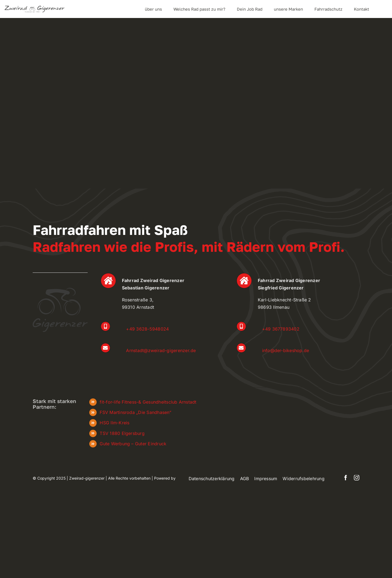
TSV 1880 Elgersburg (122, 433)
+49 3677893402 (281, 329)
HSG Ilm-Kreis (114, 423)
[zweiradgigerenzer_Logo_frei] (35, 8)
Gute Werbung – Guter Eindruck (133, 444)
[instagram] (357, 478)
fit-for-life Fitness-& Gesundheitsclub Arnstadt (148, 402)
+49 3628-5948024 (147, 329)
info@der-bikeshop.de (286, 350)
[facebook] (346, 478)
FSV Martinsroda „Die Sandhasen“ (135, 412)
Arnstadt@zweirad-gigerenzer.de (161, 350)
